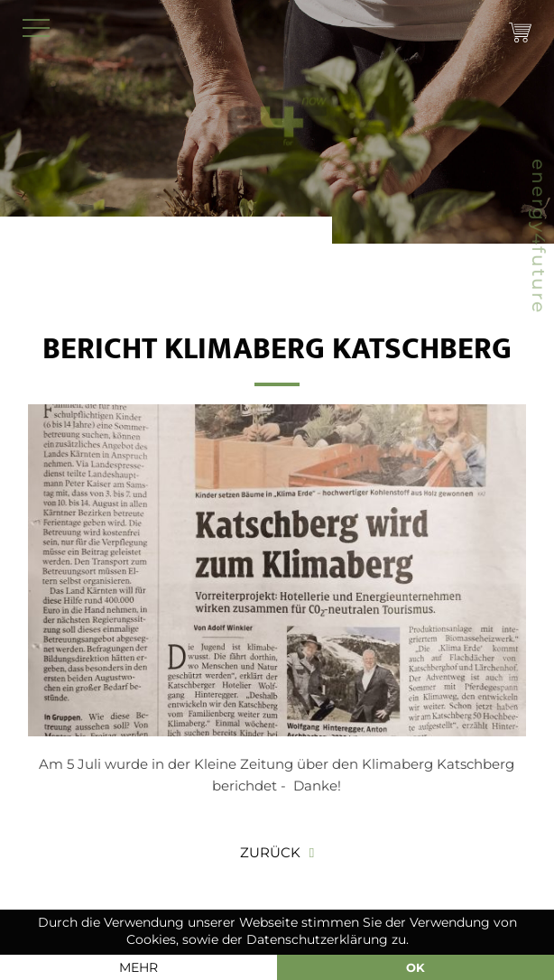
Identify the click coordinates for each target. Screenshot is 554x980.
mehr (138, 967)
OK (415, 967)
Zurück (270, 852)
